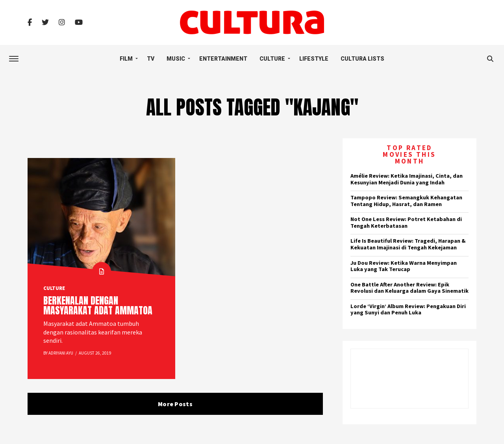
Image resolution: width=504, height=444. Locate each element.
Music (176, 59)
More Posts (175, 404)
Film (126, 59)
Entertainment (223, 59)
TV (151, 59)
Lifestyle (314, 59)
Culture (272, 59)
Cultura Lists (362, 59)
